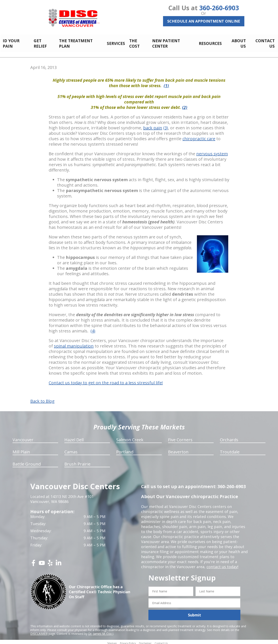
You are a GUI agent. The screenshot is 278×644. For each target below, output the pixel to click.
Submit (194, 613)
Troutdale (230, 450)
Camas (71, 450)
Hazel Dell (74, 437)
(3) (166, 125)
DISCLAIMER (39, 631)
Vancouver (23, 437)
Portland (125, 450)
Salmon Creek (130, 437)
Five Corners (180, 437)
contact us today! (222, 564)
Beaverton (178, 450)
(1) (166, 83)
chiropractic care (199, 136)
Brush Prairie (77, 462)
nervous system (212, 151)
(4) (93, 329)
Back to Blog (42, 399)
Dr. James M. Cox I (101, 631)
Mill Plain (21, 450)
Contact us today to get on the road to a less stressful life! (106, 380)
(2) (185, 105)
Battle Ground (27, 462)
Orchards (229, 437)
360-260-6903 (219, 8)
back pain (153, 125)
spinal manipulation (74, 344)
